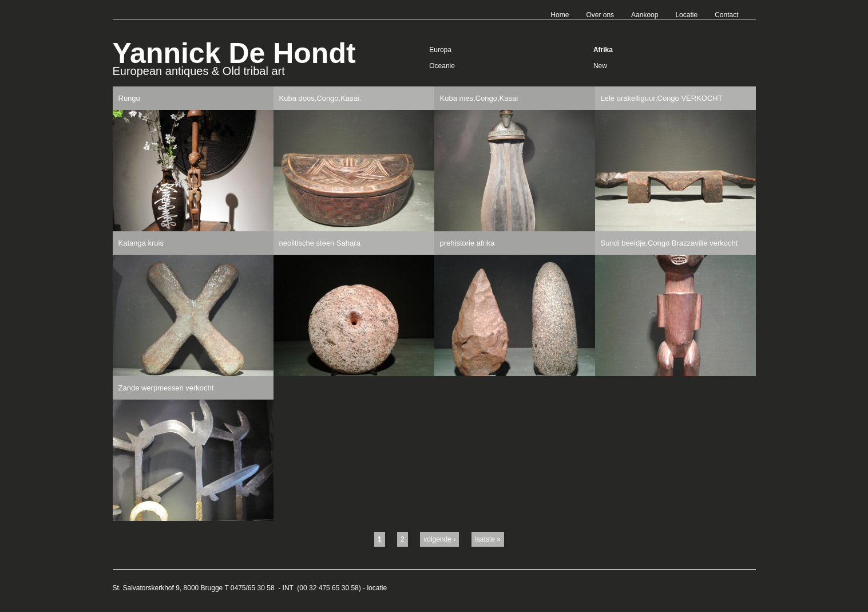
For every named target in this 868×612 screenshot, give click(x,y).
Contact (726, 15)
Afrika (603, 50)
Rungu (129, 98)
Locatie (686, 15)
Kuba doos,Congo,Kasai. (320, 98)
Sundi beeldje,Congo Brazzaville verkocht (669, 243)
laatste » (488, 539)
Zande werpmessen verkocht (166, 388)
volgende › (439, 539)
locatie (377, 588)
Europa (440, 50)
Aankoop (645, 15)
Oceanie (442, 66)
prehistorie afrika (467, 243)
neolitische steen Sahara (320, 243)
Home (560, 15)
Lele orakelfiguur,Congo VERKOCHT (662, 98)
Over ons (600, 15)
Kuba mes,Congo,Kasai (479, 98)
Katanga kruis (141, 243)
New (600, 66)
